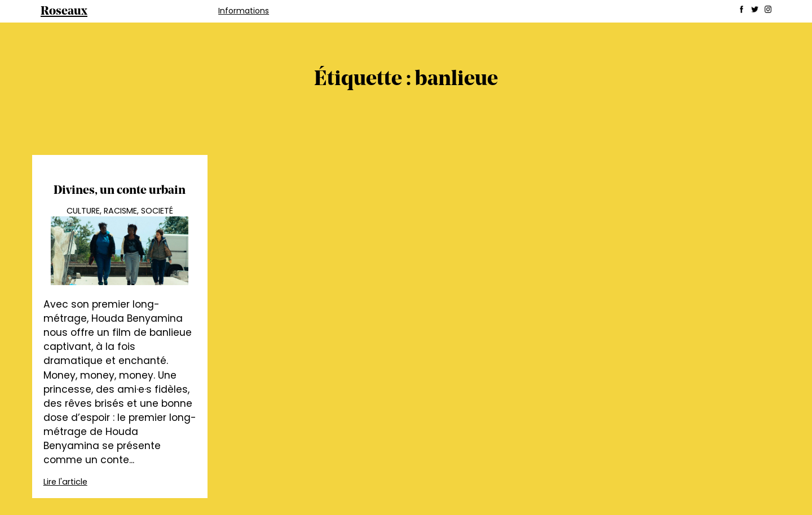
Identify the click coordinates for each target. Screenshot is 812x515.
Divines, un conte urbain (120, 191)
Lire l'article (65, 482)
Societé (157, 211)
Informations (244, 11)
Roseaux (64, 12)
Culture (83, 211)
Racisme (120, 211)
